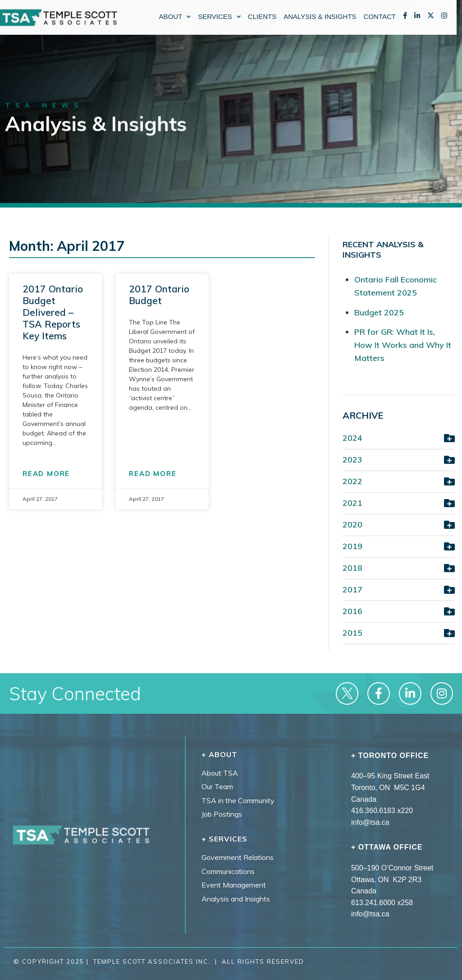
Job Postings (222, 814)
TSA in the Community (238, 800)
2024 (352, 438)
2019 (352, 546)
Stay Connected (65, 694)
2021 (352, 503)
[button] (399, 439)
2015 (352, 633)
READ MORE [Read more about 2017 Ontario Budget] (153, 474)
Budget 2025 (379, 312)
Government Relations (238, 857)
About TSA (220, 773)
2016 (352, 611)
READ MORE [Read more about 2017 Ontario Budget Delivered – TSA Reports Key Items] (46, 474)
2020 (352, 525)
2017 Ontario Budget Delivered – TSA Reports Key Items (53, 312)
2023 (352, 460)
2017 (352, 589)
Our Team (217, 786)
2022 (352, 481)
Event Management (234, 885)
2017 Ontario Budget (159, 295)
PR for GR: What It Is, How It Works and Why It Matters (403, 345)
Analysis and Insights (236, 899)
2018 (352, 568)
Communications (228, 871)
